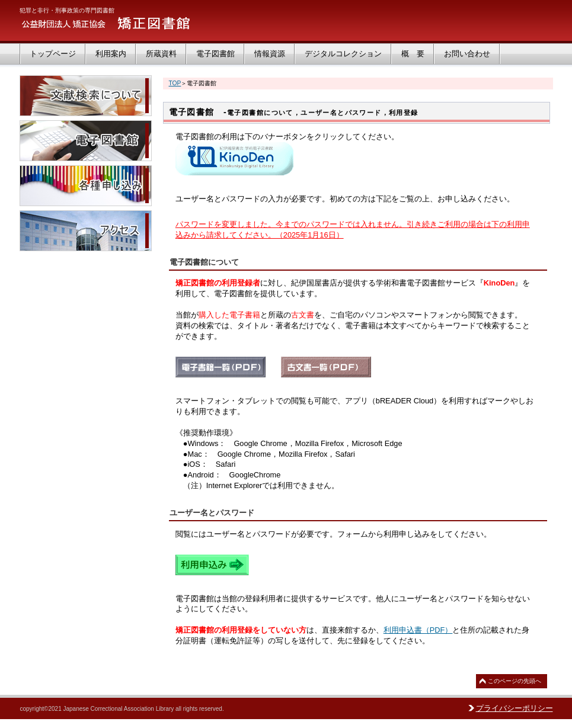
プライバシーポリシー (515, 708)
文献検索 (86, 96)
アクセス (86, 231)
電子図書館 (86, 141)
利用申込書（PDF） (418, 630)
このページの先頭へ (515, 681)
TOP (175, 83)
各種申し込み (86, 186)
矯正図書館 (138, 24)
